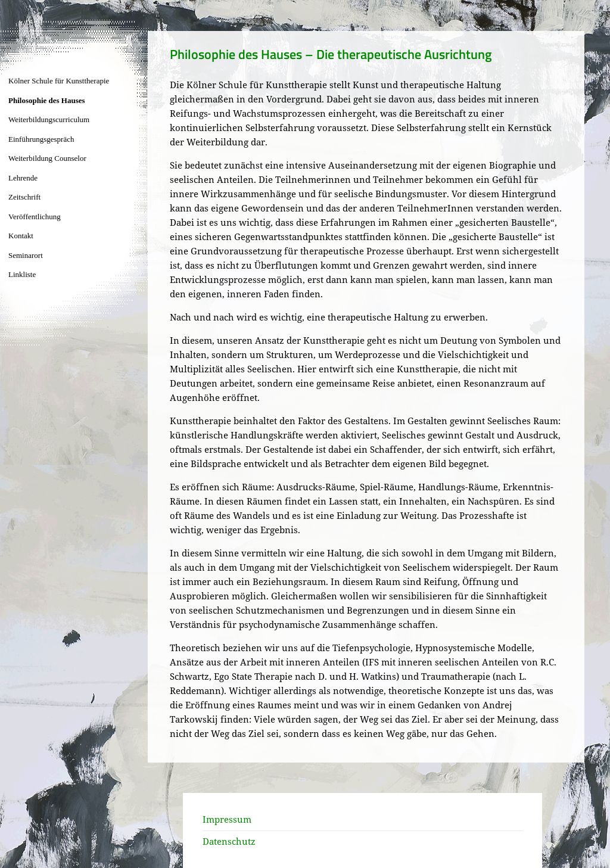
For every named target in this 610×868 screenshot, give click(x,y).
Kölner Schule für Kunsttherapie (59, 81)
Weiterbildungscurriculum (49, 119)
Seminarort (26, 255)
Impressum (227, 819)
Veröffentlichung (35, 217)
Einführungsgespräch (41, 139)
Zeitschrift (24, 197)
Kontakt (21, 236)
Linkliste (22, 274)
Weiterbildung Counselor (47, 158)
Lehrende (23, 178)
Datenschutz (229, 841)
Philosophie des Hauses (47, 100)
